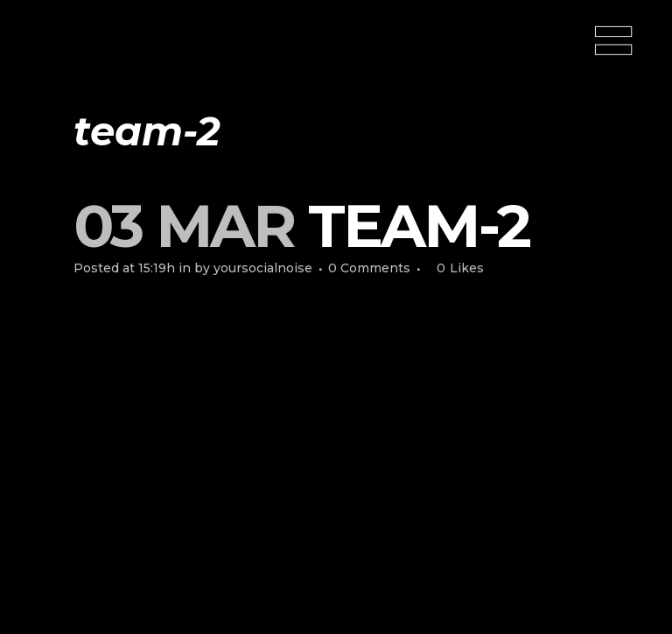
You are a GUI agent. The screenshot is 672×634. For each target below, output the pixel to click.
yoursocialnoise (263, 268)
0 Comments (369, 268)
